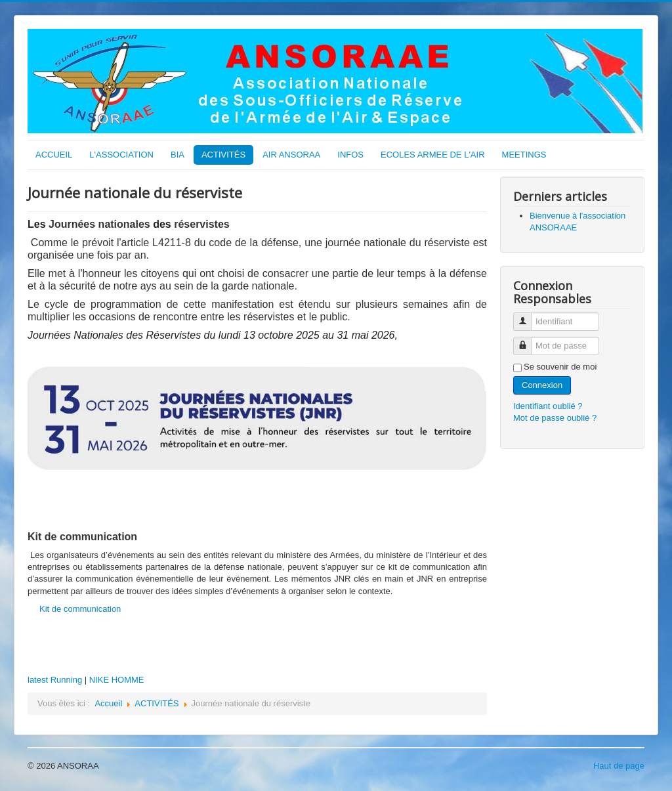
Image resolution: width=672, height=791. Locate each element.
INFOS (350, 155)
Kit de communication (80, 609)
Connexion (542, 385)
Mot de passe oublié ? (555, 418)
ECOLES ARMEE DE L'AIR (433, 155)
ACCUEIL (54, 155)
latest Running (55, 680)
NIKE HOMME (117, 680)
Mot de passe (527, 340)
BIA (178, 155)
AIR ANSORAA (291, 155)
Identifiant (527, 316)
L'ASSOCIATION (121, 155)
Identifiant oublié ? (548, 406)
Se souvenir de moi (560, 367)
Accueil (108, 703)
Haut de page (619, 766)
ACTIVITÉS (223, 155)
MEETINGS (524, 155)
